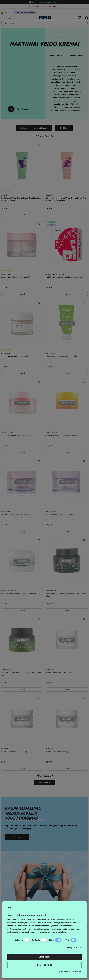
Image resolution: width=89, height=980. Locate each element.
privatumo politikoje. (57, 932)
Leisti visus (44, 957)
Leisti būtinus (44, 965)
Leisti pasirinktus (74, 947)
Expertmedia (75, 971)
